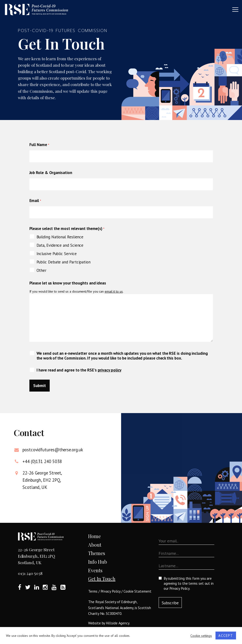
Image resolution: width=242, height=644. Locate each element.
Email (35, 201)
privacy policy (110, 370)
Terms (93, 591)
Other (42, 270)
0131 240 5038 (30, 573)
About (95, 545)
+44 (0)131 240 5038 (42, 461)
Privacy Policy (111, 591)
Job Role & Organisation (51, 173)
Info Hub (97, 562)
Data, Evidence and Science (60, 245)
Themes (97, 553)
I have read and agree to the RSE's (79, 370)
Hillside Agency (118, 623)
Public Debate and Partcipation (64, 262)
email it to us (114, 291)
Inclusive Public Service (57, 254)
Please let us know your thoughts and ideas (68, 283)
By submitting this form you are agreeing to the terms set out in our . (189, 583)
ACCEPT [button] (226, 636)
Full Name (39, 145)
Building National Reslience (60, 237)
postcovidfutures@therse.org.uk (53, 450)
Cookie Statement (137, 591)
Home (94, 536)
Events (95, 570)
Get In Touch (102, 579)
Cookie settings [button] (201, 636)
